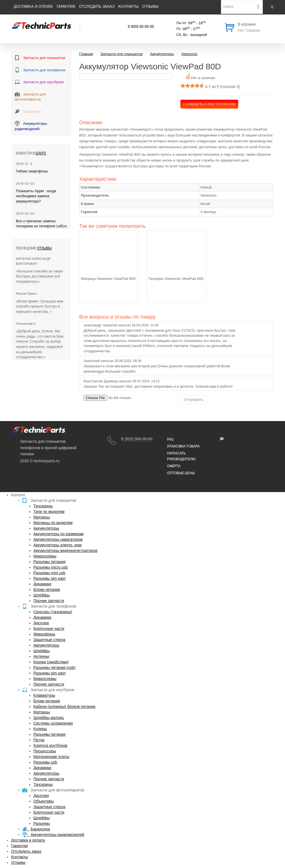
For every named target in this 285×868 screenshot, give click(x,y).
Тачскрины (43, 506)
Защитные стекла (49, 640)
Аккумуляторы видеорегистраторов (65, 551)
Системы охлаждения (53, 723)
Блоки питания (47, 590)
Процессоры (45, 751)
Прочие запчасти (49, 601)
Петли (39, 740)
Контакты (128, 7)
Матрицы (42, 517)
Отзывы (150, 7)
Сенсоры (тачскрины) (53, 612)
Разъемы (42, 823)
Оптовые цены (181, 473)
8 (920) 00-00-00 (141, 27)
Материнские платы (51, 757)
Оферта (174, 466)
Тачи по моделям (49, 512)
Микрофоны (44, 634)
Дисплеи (41, 623)
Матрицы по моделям (53, 523)
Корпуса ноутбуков (50, 745)
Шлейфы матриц (49, 718)
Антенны (41, 656)
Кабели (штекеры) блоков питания (64, 706)
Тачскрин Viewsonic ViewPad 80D (176, 279)
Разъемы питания (49, 562)
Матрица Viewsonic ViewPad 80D (108, 279)
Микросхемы (45, 556)
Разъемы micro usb (51, 567)
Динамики (42, 584)
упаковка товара (183, 447)
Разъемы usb (45, 762)
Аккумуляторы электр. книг (58, 545)
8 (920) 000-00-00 (137, 439)
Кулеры (40, 729)
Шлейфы (41, 595)
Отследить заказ (97, 7)
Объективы (44, 801)
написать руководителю (181, 456)
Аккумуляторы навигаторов (58, 539)
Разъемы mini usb (49, 573)
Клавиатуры (44, 695)
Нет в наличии (203, 78)
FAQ (170, 440)
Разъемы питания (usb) (54, 667)
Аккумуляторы (46, 528)
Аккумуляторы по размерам (58, 534)
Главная (86, 54)
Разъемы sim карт (50, 578)
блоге (41, 153)
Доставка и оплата (33, 7)
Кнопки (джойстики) (51, 662)
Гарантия (66, 7)
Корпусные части (49, 629)
